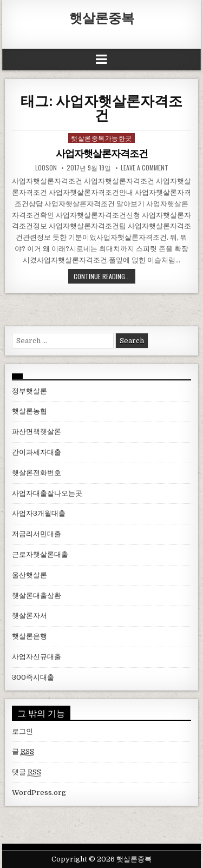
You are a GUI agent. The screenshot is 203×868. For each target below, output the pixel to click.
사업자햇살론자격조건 (102, 153)
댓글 (27, 772)
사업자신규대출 (37, 657)
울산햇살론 (30, 575)
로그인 (22, 731)
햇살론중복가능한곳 (101, 138)
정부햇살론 (30, 391)
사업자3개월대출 (39, 513)
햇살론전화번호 (37, 473)
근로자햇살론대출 (40, 554)
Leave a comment (145, 168)
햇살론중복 (102, 17)
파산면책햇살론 (37, 432)
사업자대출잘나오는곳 (47, 493)
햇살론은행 (30, 636)
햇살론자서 (30, 616)
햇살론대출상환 (37, 596)
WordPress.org (39, 793)
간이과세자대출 (37, 452)
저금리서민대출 (37, 534)
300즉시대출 (33, 677)
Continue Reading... (102, 276)
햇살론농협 (30, 411)
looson (46, 168)
